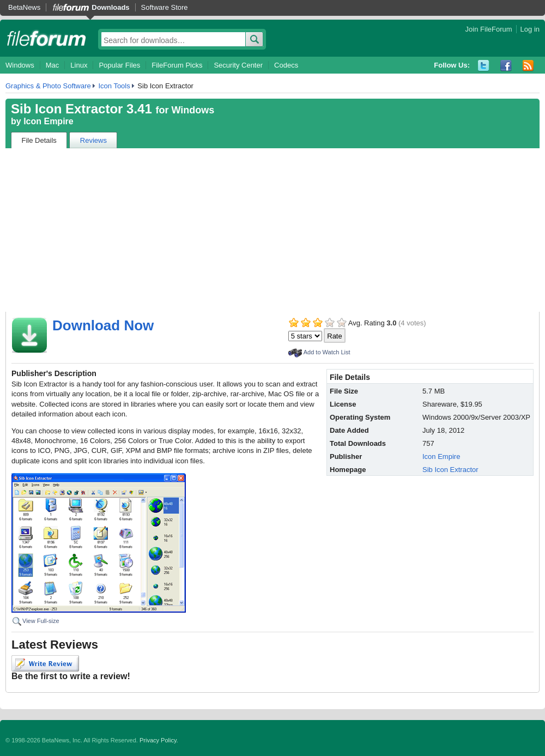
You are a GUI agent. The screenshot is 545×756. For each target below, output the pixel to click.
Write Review (45, 663)
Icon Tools (114, 86)
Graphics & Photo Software (48, 86)
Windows (20, 65)
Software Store (165, 7)
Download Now (103, 325)
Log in (530, 29)
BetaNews (24, 7)
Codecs (286, 65)
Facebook (506, 66)
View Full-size (41, 621)
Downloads (110, 7)
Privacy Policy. (159, 740)
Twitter (484, 66)
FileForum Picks (177, 65)
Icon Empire (49, 121)
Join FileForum (489, 29)
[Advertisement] (272, 230)
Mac (53, 65)
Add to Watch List (327, 352)
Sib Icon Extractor (450, 470)
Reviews (93, 140)
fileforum (47, 38)
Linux (79, 65)
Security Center (238, 65)
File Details (39, 140)
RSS (528, 66)
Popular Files (119, 65)
